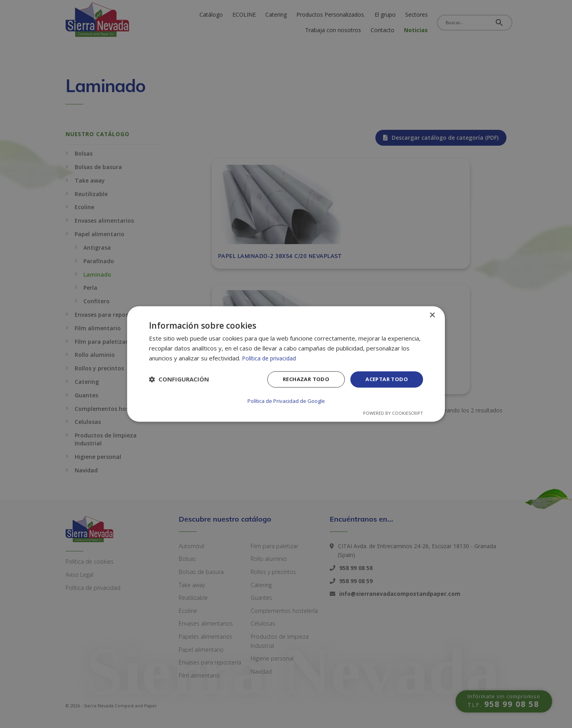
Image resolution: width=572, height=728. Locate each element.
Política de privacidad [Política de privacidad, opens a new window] (271, 358)
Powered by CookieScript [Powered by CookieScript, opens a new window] (393, 413)
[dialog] (286, 364)
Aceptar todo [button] (385, 380)
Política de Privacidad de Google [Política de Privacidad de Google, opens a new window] (286, 401)
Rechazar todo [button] (301, 380)
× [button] (432, 316)
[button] (179, 380)
